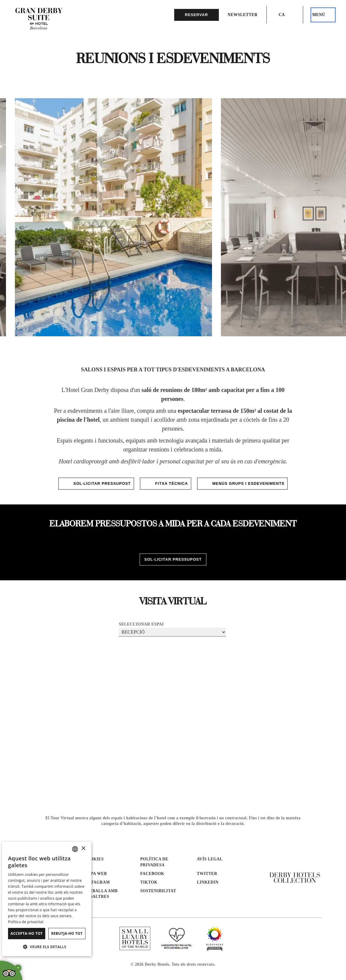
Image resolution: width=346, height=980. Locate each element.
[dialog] (47, 899)
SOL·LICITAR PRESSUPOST (96, 484)
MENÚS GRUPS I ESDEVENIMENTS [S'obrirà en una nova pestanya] (242, 484)
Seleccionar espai (141, 624)
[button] (47, 947)
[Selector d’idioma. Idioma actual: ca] (285, 15)
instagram (97, 882)
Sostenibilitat (158, 891)
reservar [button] (197, 15)
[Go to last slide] (26, 224)
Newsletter (243, 15)
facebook (152, 874)
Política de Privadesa (154, 862)
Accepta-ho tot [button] (27, 933)
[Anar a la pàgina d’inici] (39, 19)
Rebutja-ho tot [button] (67, 933)
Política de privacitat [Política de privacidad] (26, 922)
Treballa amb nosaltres (101, 894)
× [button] (83, 849)
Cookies (94, 859)
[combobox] (75, 849)
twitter (207, 874)
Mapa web (95, 874)
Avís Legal (210, 859)
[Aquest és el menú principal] (323, 15)
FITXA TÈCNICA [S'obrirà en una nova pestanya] (166, 484)
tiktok (149, 882)
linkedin (208, 882)
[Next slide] (320, 224)
